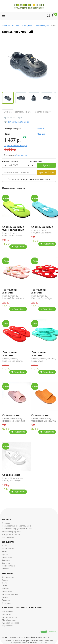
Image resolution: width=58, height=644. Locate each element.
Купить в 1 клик (47, 172)
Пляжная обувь (42, 25)
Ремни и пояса (9, 566)
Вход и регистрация (11, 534)
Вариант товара (10, 161)
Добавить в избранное (19, 122)
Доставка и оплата (23, 112)
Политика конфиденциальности (17, 529)
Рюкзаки (6, 569)
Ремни (5, 597)
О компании (8, 611)
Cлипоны (6, 589)
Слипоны (6, 560)
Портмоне (7, 603)
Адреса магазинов (11, 623)
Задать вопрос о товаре (15, 146)
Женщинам (27, 25)
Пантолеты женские (10, 291)
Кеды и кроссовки (10, 594)
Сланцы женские (42, 227)
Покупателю (8, 537)
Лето (4, 546)
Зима (5, 551)
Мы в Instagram (9, 620)
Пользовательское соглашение (17, 526)
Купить (47, 165)
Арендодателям (9, 617)
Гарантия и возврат (42, 112)
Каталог (16, 25)
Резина (41, 129)
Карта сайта (8, 626)
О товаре (8, 112)
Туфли (5, 554)
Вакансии (7, 614)
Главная (6, 25)
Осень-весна (8, 549)
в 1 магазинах (21, 155)
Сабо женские (11, 415)
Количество (36, 161)
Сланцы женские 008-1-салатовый (13, 228)
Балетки (6, 563)
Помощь (6, 523)
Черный (41, 134)
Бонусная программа (12, 532)
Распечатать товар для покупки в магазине (29, 179)
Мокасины (7, 557)
